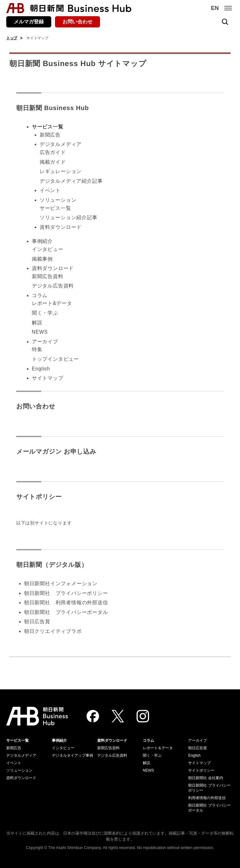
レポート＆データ (158, 748)
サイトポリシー (39, 497)
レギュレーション (61, 171)
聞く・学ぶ (45, 313)
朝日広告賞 (37, 622)
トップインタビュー (55, 359)
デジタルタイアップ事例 (72, 755)
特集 (37, 349)
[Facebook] (93, 716)
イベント (50, 190)
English (41, 369)
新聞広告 (50, 135)
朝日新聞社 (37, 593)
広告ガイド (53, 152)
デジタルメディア (61, 144)
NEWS (40, 332)
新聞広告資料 (48, 276)
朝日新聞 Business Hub (53, 108)
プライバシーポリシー (82, 593)
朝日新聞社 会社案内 (205, 778)
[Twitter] (118, 716)
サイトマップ (48, 378)
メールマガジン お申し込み (56, 451)
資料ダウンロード (61, 227)
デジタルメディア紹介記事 (71, 181)
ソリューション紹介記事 (69, 217)
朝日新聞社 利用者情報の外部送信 (66, 603)
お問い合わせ (77, 22)
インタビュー (48, 249)
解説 (37, 323)
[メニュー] (228, 8)
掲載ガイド (53, 162)
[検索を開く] (225, 22)
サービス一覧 (55, 208)
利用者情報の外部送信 (207, 798)
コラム (40, 295)
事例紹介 (42, 241)
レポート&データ (52, 303)
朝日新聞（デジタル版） (52, 565)
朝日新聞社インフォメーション (61, 583)
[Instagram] (143, 716)
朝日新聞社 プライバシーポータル (66, 612)
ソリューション (58, 200)
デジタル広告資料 (53, 286)
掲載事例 (42, 259)
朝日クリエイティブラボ (53, 631)
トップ (12, 38)
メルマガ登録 (29, 22)
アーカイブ (45, 342)
